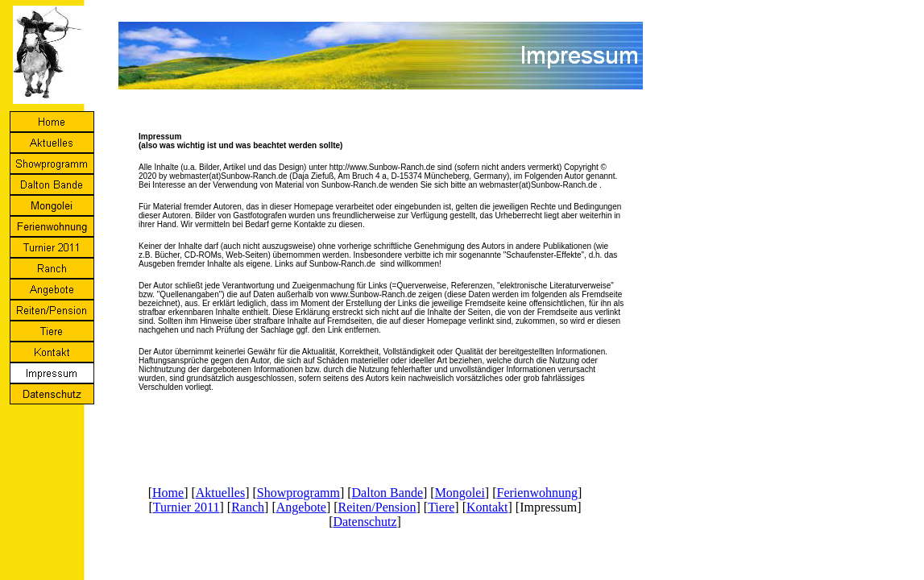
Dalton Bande (387, 493)
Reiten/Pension (377, 507)
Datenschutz (365, 522)
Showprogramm (298, 493)
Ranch (248, 507)
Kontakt (487, 507)
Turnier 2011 (186, 507)
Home (168, 493)
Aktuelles (220, 493)
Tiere (441, 507)
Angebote (301, 507)
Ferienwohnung (537, 493)
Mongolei (460, 493)
